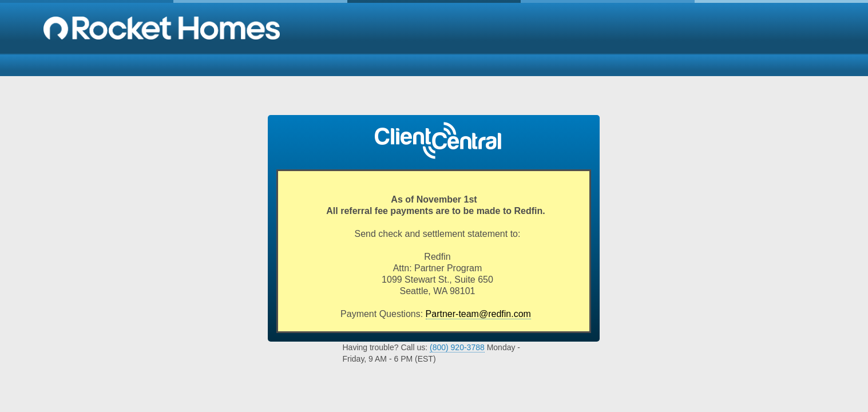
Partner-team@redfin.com (478, 314)
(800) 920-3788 (457, 347)
